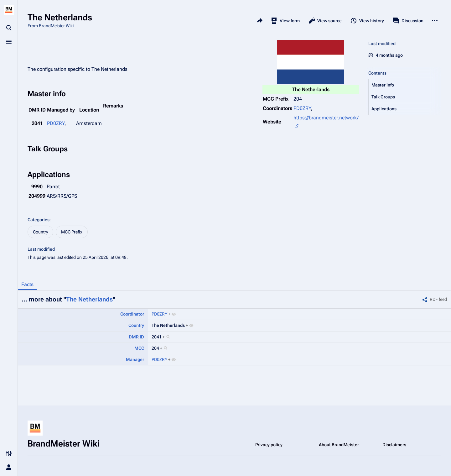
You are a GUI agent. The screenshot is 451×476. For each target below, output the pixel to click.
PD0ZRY (302, 108)
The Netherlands (89, 299)
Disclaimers (394, 445)
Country (40, 232)
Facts (27, 284)
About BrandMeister (339, 445)
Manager (135, 359)
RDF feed (438, 299)
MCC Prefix (72, 232)
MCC (139, 348)
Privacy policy (269, 445)
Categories (39, 220)
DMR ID (136, 337)
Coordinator (132, 314)
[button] (405, 85)
